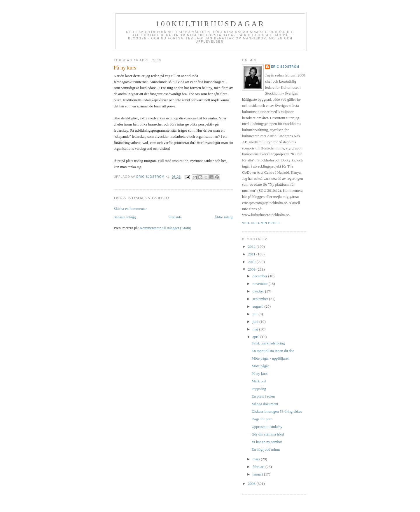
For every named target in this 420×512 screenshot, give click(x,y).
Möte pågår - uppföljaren (270, 358)
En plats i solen (263, 396)
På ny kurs (259, 373)
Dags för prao (262, 419)
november (261, 284)
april (257, 337)
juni (256, 322)
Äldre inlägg (224, 217)
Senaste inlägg (125, 217)
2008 (252, 484)
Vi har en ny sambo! (267, 442)
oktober (259, 291)
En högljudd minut (266, 449)
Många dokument (265, 404)
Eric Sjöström (285, 67)
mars (257, 459)
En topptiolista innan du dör (273, 351)
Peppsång (259, 389)
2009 (252, 269)
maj (256, 329)
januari (258, 474)
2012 (252, 247)
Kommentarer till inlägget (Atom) (166, 228)
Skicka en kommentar (130, 209)
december (260, 276)
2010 (252, 262)
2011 (252, 254)
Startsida (175, 217)
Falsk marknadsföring (268, 343)
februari (259, 467)
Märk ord (259, 381)
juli (256, 314)
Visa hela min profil (261, 223)
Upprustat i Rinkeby (267, 427)
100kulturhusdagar (210, 24)
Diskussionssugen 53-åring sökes (277, 411)
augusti (259, 306)
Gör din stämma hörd (268, 434)
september (261, 299)
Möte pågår (260, 366)
